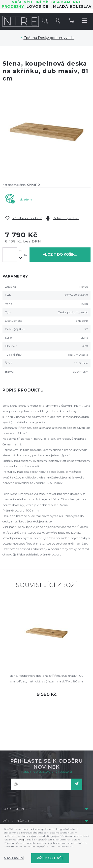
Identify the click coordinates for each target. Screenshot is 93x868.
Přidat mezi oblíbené (27, 218)
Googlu (22, 840)
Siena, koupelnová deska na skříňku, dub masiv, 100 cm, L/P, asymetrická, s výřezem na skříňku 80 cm (46, 678)
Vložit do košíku (60, 254)
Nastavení (14, 858)
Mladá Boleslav (72, 6)
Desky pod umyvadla (56, 38)
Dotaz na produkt (66, 218)
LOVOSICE (39, 6)
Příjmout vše (50, 858)
